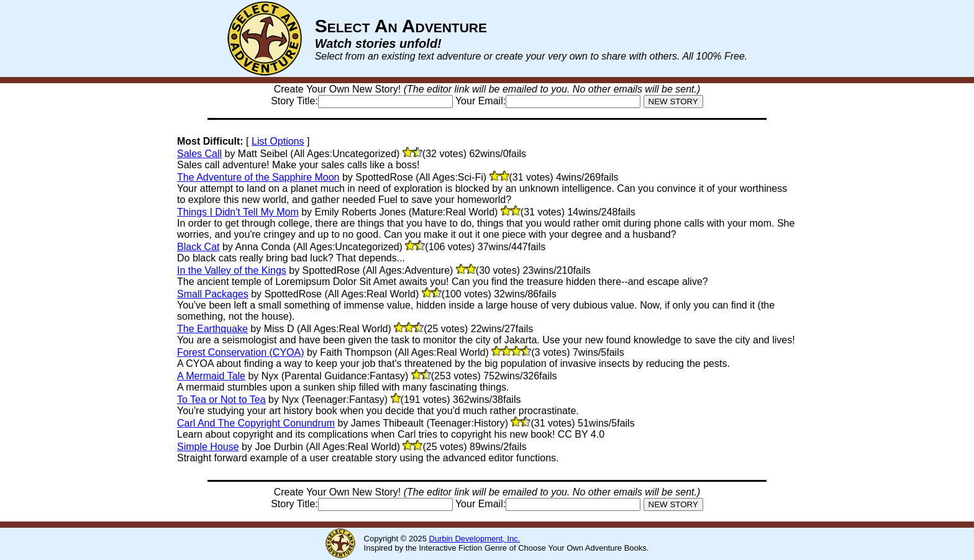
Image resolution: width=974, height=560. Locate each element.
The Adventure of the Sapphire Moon (258, 177)
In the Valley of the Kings (232, 270)
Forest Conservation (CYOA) (241, 352)
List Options (278, 141)
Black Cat (198, 247)
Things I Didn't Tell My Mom (238, 212)
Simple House (208, 447)
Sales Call (199, 154)
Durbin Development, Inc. (475, 539)
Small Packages (213, 294)
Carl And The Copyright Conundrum (256, 423)
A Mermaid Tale (211, 376)
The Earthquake (212, 329)
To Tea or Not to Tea (221, 400)
